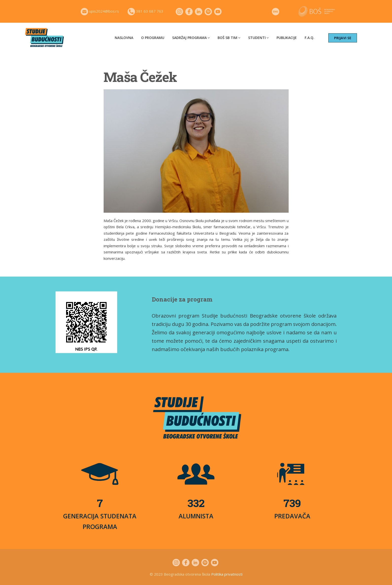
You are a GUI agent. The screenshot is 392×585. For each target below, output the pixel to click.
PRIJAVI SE (343, 38)
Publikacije (287, 38)
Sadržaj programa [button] (191, 38)
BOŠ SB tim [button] (229, 38)
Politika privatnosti (227, 574)
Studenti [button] (258, 38)
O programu (153, 38)
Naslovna (124, 38)
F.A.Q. (309, 38)
